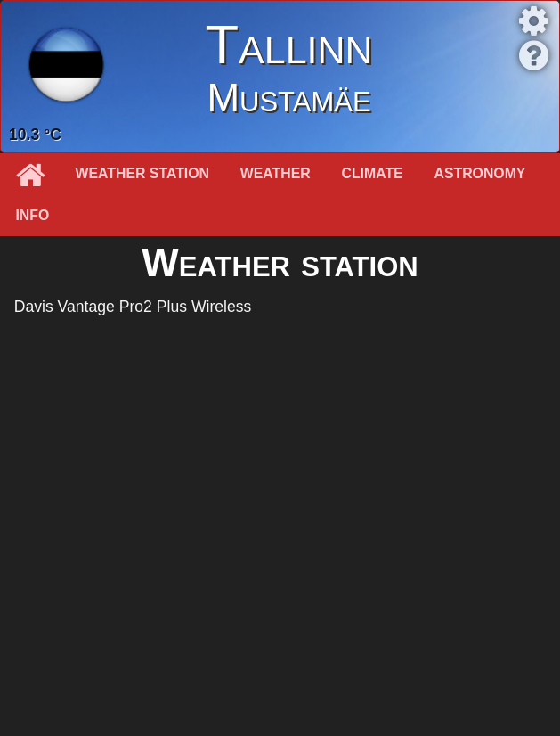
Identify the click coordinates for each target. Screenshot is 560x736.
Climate (373, 173)
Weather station (142, 173)
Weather (276, 173)
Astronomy (480, 173)
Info (32, 215)
